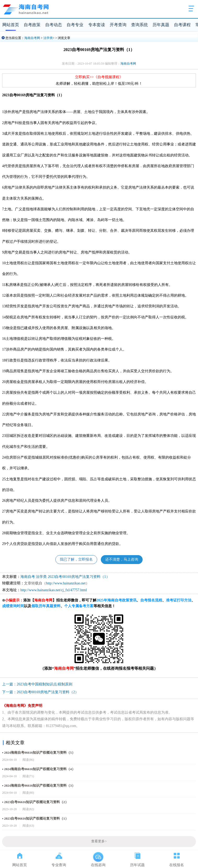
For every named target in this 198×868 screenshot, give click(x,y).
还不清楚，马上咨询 (122, 559)
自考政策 (32, 25)
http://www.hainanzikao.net (66, 583)
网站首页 (11, 25)
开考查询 (118, 25)
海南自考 (28, 577)
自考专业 (75, 25)
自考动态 (54, 25)
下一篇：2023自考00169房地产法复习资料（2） (40, 692)
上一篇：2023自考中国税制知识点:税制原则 (37, 684)
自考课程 (182, 25)
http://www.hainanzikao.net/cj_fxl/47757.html (54, 590)
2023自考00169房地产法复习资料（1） (79, 577)
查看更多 (99, 841)
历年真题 (161, 25)
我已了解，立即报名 (76, 559)
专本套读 (97, 25)
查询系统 (139, 25)
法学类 (48, 38)
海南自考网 (32, 38)
